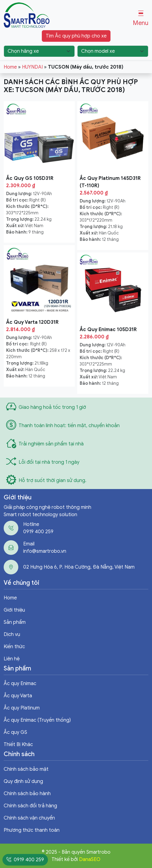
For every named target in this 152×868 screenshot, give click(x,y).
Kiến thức (14, 647)
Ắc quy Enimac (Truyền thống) (37, 720)
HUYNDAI (32, 67)
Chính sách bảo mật (26, 769)
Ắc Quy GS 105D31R (30, 178)
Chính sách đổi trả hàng (30, 806)
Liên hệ (12, 659)
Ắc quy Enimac (20, 684)
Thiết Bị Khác (18, 745)
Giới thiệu (14, 610)
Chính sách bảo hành (27, 794)
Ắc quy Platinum (22, 708)
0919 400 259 (38, 532)
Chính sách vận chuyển (29, 818)
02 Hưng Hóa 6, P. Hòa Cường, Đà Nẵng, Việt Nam (79, 567)
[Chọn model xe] (113, 51)
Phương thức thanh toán (32, 830)
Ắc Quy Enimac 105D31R (108, 330)
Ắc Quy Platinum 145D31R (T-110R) (110, 182)
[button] (141, 19)
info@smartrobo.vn (45, 551)
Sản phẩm (15, 622)
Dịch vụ (12, 634)
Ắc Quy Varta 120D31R (32, 322)
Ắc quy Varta (18, 696)
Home (10, 67)
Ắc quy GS (15, 732)
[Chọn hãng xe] (39, 51)
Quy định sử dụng (23, 781)
